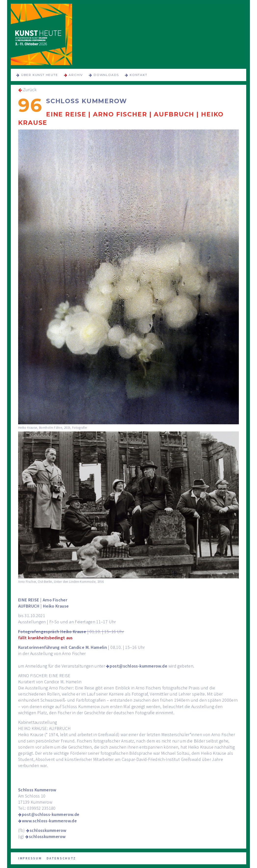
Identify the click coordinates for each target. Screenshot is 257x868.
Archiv (76, 75)
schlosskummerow (48, 830)
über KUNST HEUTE (40, 75)
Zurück (30, 90)
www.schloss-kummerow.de (49, 821)
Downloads (106, 75)
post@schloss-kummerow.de (138, 666)
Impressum (30, 858)
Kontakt (139, 75)
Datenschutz (61, 858)
